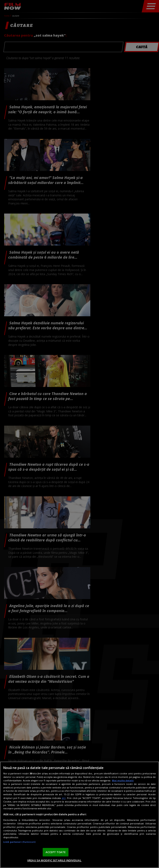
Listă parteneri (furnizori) (19, 842)
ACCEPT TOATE (56, 852)
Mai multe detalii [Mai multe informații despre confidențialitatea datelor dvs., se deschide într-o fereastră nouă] (123, 780)
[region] (79, 815)
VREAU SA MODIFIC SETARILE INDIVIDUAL (54, 860)
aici (64, 798)
